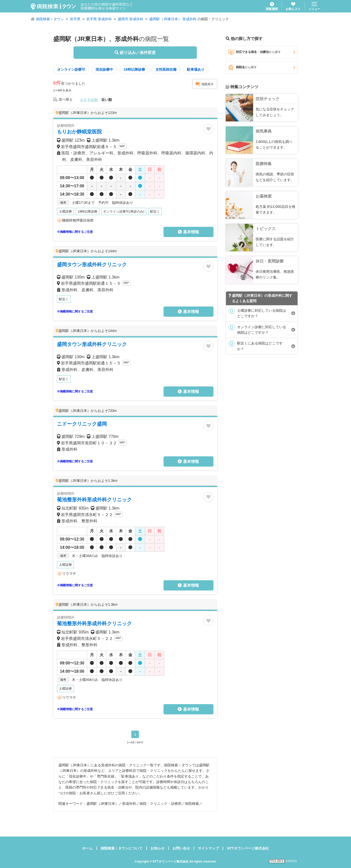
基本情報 (188, 232)
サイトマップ (208, 848)
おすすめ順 (89, 100)
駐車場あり (196, 69)
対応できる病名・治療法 (262, 52)
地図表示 (204, 84)
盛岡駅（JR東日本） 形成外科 (173, 19)
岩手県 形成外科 (99, 19)
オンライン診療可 (71, 69)
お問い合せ (181, 848)
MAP (122, 146)
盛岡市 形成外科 (131, 19)
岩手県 (75, 19)
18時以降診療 (134, 69)
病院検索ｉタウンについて (122, 848)
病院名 (262, 67)
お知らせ (158, 848)
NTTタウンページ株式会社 (248, 848)
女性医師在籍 (166, 69)
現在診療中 (104, 69)
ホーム (87, 848)
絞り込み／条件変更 (135, 53)
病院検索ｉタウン (50, 19)
